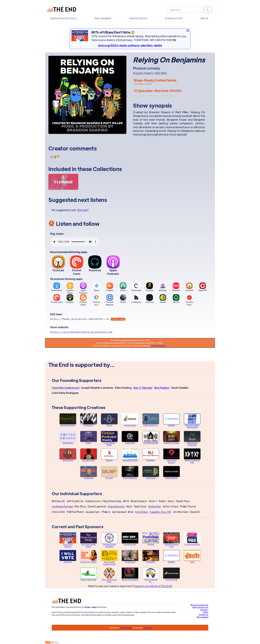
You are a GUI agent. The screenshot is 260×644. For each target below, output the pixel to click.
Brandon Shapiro (143, 73)
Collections (107, 169)
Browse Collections (199, 605)
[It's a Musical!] (63, 182)
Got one (82, 210)
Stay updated (202, 617)
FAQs (206, 612)
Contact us (203, 614)
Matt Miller (161, 73)
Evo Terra (147, 628)
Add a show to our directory (200, 608)
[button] (64, 18)
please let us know (159, 345)
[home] (62, 10)
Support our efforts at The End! (153, 589)
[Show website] (130, 332)
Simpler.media (126, 628)
